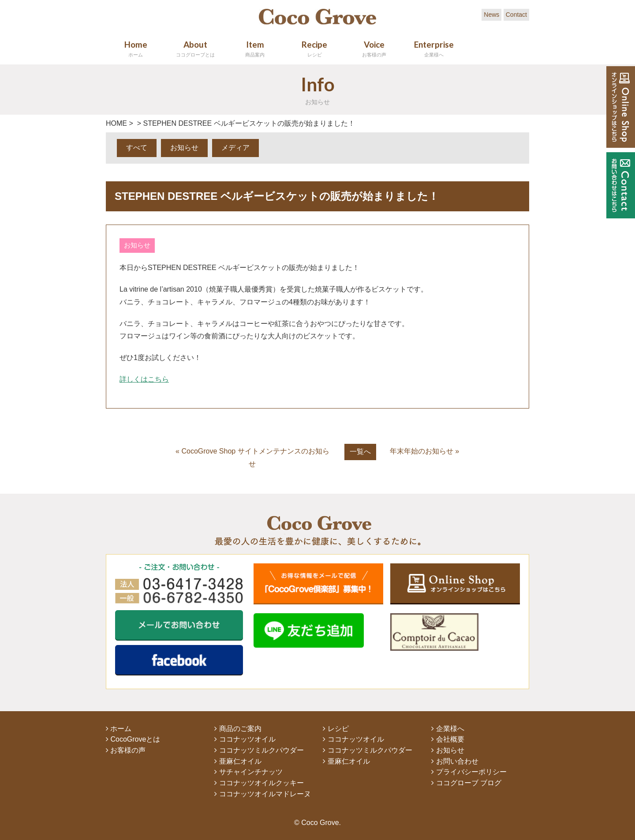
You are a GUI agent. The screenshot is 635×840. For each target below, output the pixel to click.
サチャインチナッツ (248, 772)
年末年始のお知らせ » (424, 451)
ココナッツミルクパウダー (259, 750)
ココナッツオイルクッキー (259, 783)
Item (255, 49)
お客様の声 (126, 750)
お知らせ (184, 148)
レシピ (336, 729)
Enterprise (434, 49)
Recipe (315, 49)
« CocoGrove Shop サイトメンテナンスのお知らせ (252, 457)
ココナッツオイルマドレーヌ (262, 794)
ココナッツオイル (245, 739)
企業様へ (448, 729)
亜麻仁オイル (238, 761)
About (195, 49)
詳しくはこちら (144, 379)
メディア (235, 148)
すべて (137, 148)
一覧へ (360, 452)
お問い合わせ (455, 761)
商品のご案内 (238, 729)
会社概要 (448, 739)
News (491, 15)
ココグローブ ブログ (466, 783)
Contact (516, 15)
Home (136, 49)
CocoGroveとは (133, 739)
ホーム (119, 729)
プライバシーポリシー (469, 772)
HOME (116, 123)
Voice (374, 49)
